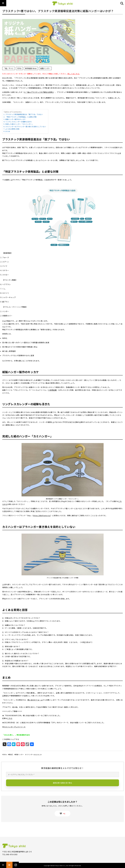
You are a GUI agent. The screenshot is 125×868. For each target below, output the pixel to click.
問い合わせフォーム (35, 700)
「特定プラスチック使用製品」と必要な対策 (21, 117)
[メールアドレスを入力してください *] (62, 775)
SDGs (19, 68)
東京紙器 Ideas (31, 68)
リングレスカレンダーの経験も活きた (19, 122)
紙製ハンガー (45, 68)
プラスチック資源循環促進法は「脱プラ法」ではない (24, 114)
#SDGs (5, 754)
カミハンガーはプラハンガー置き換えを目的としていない (26, 127)
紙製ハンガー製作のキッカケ (15, 119)
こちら (10, 718)
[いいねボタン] (61, 814)
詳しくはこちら (73, 74)
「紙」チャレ (9, 68)
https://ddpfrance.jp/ (42, 515)
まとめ (8, 131)
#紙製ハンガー (19, 754)
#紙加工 (11, 754)
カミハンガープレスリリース (15, 727)
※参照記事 (53, 390)
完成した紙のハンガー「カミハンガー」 (19, 124)
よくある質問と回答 (12, 129)
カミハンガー (29, 754)
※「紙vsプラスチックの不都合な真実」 (39, 92)
